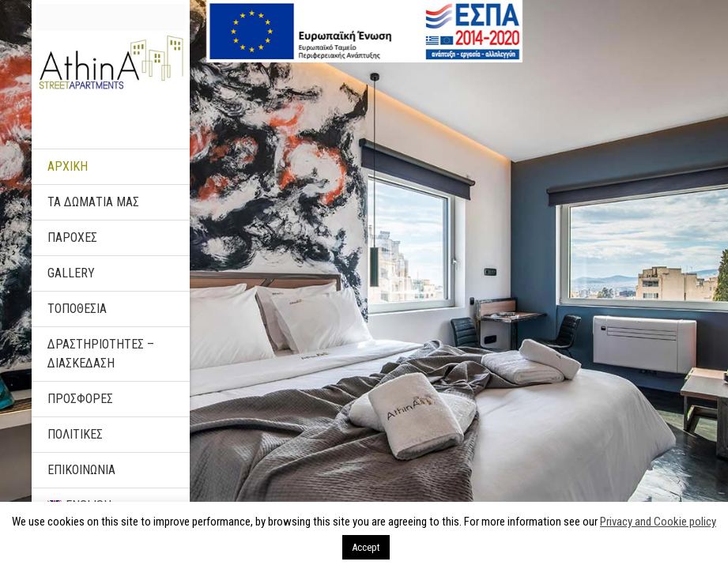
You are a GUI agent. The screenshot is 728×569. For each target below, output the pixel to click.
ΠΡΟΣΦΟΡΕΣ (80, 399)
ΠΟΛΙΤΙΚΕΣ (75, 434)
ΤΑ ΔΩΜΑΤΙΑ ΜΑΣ (93, 202)
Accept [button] (366, 547)
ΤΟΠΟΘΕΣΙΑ (77, 309)
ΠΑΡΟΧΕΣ (72, 237)
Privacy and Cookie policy (658, 522)
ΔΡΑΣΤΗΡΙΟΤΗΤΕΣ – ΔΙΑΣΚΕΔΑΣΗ (101, 354)
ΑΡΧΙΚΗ (68, 166)
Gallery (71, 273)
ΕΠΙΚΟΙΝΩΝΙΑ (81, 470)
